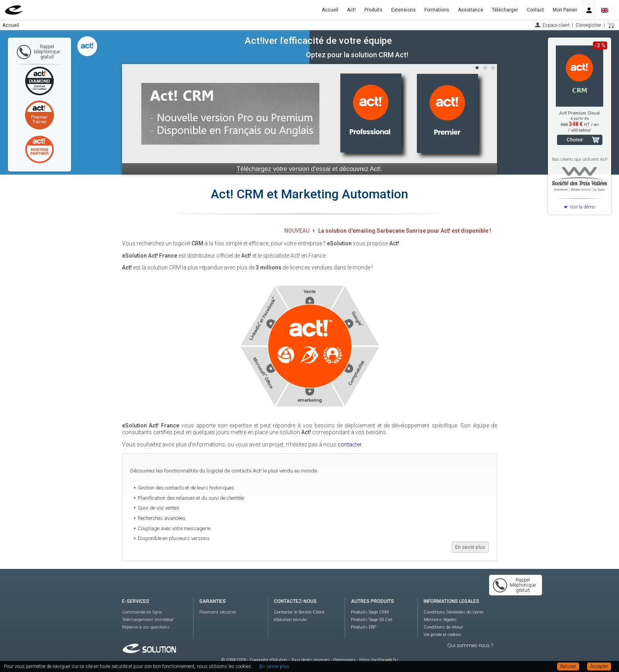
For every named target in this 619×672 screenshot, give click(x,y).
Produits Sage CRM (370, 612)
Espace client (556, 25)
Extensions (403, 10)
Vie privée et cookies (443, 635)
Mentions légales (440, 620)
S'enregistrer (588, 25)
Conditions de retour (443, 627)
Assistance (471, 10)
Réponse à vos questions (146, 627)
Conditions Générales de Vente (453, 612)
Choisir (575, 140)
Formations (437, 10)
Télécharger (505, 10)
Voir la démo (582, 207)
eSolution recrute (290, 620)
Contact (535, 10)
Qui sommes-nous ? (470, 645)
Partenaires (344, 660)
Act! (351, 10)
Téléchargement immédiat (148, 620)
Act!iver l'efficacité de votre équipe (318, 41)
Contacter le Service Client (299, 612)
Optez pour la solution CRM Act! (357, 55)
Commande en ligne (142, 612)
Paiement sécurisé (218, 612)
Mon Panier (565, 10)
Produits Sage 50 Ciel (372, 620)
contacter (349, 444)
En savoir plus (470, 547)
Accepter (599, 666)
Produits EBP (364, 627)
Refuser (568, 666)
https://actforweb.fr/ (379, 660)
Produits (373, 10)
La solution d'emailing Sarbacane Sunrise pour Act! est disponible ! (405, 231)
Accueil (330, 10)
